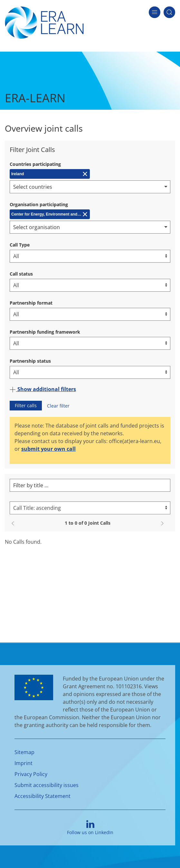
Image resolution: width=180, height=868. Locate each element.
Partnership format (31, 303)
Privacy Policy (31, 774)
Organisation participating (39, 204)
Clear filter (58, 406)
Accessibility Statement (43, 796)
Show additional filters (43, 389)
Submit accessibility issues (47, 785)
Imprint (24, 763)
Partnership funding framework (45, 332)
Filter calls (26, 405)
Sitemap (24, 752)
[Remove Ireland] (50, 174)
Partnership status (30, 361)
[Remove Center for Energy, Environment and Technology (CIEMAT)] (50, 214)
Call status (21, 274)
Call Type (20, 245)
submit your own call (48, 449)
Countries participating (35, 164)
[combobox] (90, 187)
